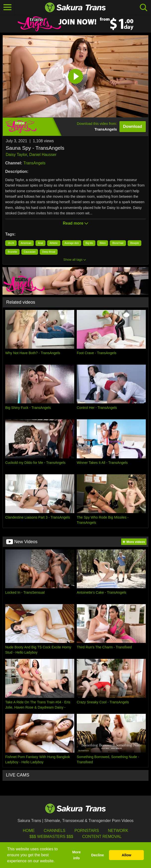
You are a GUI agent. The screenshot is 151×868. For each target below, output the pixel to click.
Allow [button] (126, 855)
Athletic (54, 243)
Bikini (103, 243)
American (26, 243)
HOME (29, 831)
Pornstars (87, 831)
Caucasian (30, 252)
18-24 (11, 243)
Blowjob (134, 243)
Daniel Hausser (43, 155)
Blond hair (118, 243)
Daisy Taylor (16, 155)
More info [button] (76, 855)
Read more (75, 223)
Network (118, 831)
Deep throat (49, 252)
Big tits (89, 243)
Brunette (12, 252)
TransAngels (34, 163)
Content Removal (102, 837)
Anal (40, 243)
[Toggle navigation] (7, 7)
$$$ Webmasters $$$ (51, 837)
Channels (55, 831)
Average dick (72, 243)
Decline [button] (97, 855)
